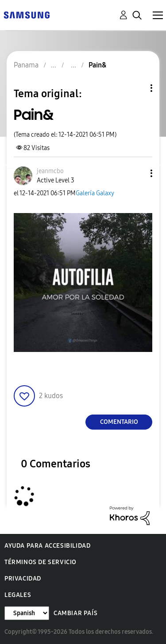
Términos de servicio (41, 562)
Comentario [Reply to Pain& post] (119, 422)
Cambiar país (75, 613)
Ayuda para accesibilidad (47, 546)
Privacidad (23, 579)
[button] (137, 173)
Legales (18, 595)
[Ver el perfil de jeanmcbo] (50, 171)
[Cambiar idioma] (27, 613)
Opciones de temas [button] (136, 88)
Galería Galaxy (95, 193)
